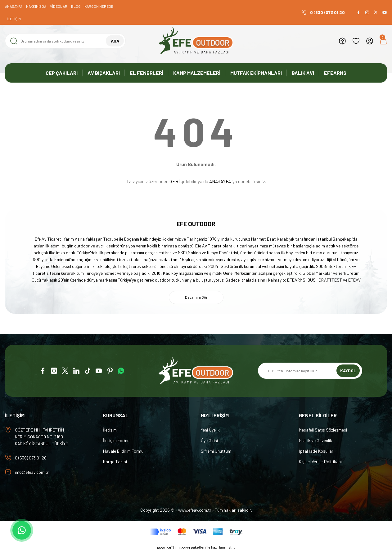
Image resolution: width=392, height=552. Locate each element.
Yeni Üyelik (210, 430)
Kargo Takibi (115, 462)
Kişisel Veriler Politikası (320, 462)
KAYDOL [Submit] (348, 371)
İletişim (110, 430)
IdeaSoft (165, 547)
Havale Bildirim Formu (123, 451)
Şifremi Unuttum (216, 451)
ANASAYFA (220, 181)
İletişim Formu (116, 440)
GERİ (175, 181)
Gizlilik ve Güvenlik (315, 440)
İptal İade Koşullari (317, 451)
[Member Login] (370, 41)
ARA (115, 41)
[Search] (65, 41)
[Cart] (383, 41)
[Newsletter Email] (310, 371)
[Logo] (196, 41)
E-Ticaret (182, 548)
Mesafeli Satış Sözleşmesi (323, 430)
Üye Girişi (209, 440)
